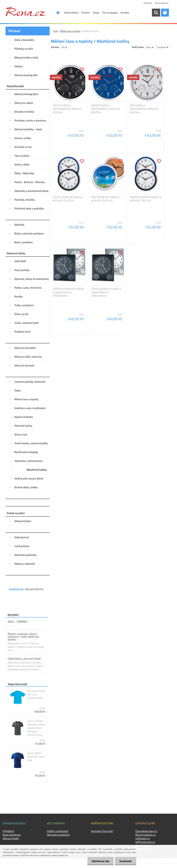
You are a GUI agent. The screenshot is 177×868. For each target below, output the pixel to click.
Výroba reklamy (71, 13)
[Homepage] (56, 13)
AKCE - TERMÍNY (18, 622)
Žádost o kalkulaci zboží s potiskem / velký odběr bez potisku (23, 637)
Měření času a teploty (70, 31)
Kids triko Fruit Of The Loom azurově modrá (36, 694)
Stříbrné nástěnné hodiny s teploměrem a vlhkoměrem (68, 292)
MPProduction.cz (145, 842)
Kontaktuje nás (16, 589)
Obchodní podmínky (58, 835)
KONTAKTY (16, 583)
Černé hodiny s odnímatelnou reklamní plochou (67, 109)
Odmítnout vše (101, 861)
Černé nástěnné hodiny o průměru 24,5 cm (68, 199)
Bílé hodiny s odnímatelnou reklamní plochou (144, 109)
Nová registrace (162, 3)
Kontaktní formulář (102, 831)
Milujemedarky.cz (145, 835)
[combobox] (150, 47)
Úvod (55, 31)
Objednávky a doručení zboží (24, 659)
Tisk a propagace (110, 13)
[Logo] (25, 11)
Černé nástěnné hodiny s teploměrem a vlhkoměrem (106, 292)
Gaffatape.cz (143, 838)
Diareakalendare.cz (146, 831)
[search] (156, 13)
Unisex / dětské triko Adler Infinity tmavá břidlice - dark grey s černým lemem (36, 728)
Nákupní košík (11, 838)
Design (96, 13)
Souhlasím (126, 861)
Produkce (86, 13)
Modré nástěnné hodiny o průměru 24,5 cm (146, 199)
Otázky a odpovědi (57, 831)
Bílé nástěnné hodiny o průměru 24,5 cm (105, 199)
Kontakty (125, 13)
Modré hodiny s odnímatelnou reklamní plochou (106, 109)
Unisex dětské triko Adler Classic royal (36, 757)
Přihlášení (148, 3)
